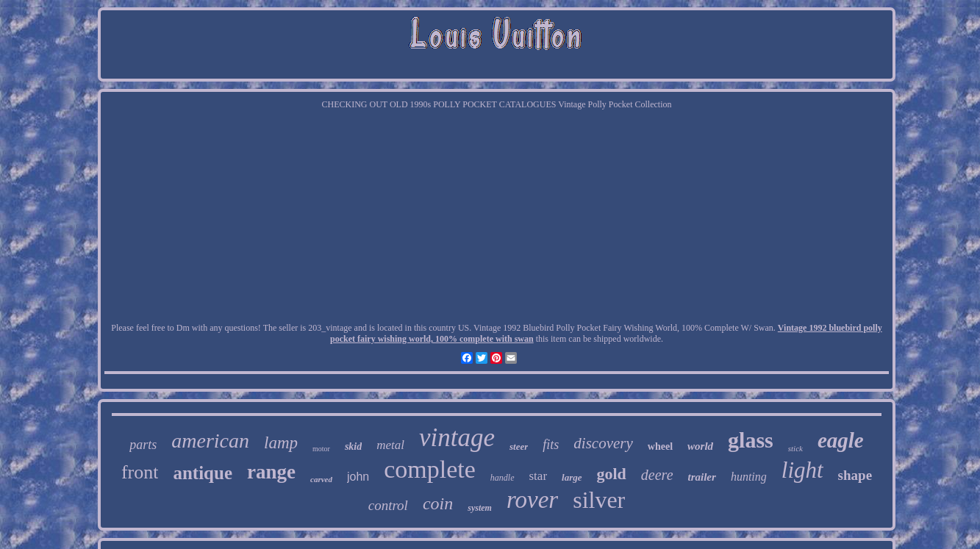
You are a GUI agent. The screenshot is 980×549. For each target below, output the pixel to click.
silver (599, 500)
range (271, 472)
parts (143, 445)
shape (855, 475)
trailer (702, 477)
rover (532, 500)
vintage (457, 438)
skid (353, 446)
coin (438, 503)
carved (321, 479)
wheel (660, 446)
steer (519, 446)
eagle (841, 440)
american (210, 441)
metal (390, 445)
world (700, 446)
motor (321, 449)
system (480, 508)
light (802, 470)
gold (612, 474)
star (539, 476)
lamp (281, 443)
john (358, 477)
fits (551, 445)
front (140, 472)
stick (795, 448)
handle (502, 478)
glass (751, 440)
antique (203, 473)
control (388, 505)
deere (657, 475)
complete (430, 469)
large (572, 477)
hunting (749, 477)
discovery (603, 443)
